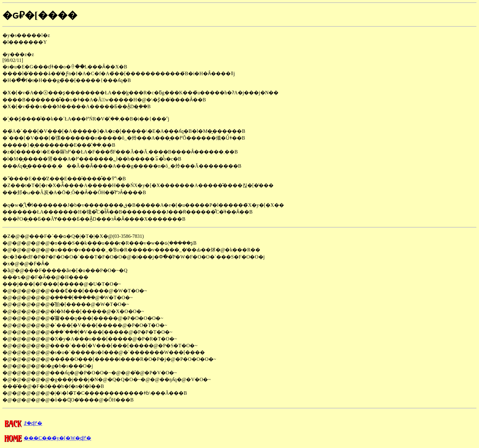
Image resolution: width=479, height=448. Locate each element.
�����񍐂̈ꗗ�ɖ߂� (22, 423)
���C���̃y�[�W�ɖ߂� (47, 438)
